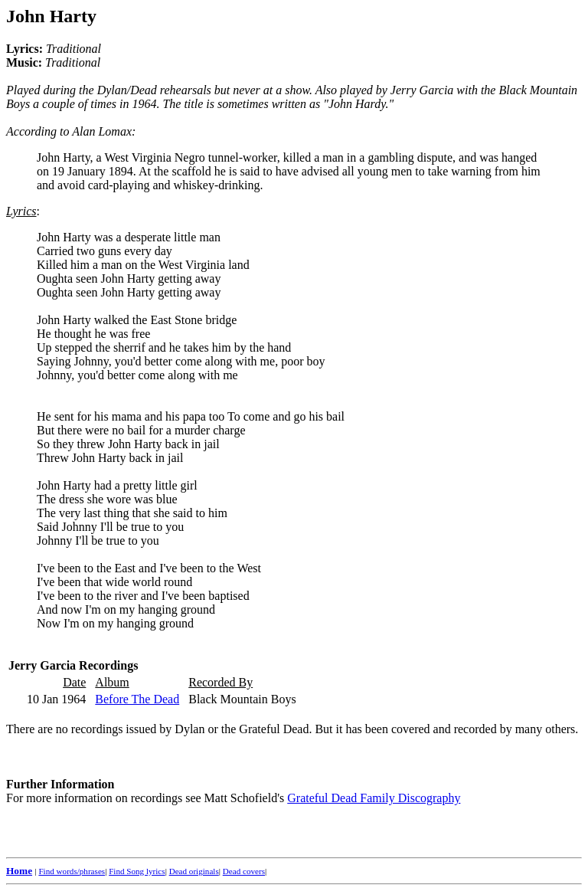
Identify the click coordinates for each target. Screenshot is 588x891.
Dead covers (244, 871)
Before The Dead (137, 699)
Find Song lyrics (137, 871)
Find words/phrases (72, 871)
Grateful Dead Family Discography (374, 798)
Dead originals (194, 871)
